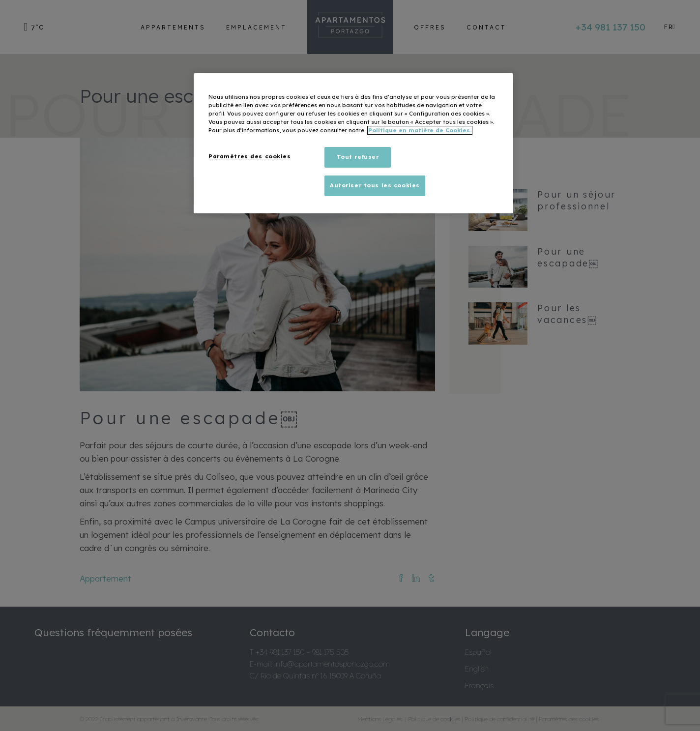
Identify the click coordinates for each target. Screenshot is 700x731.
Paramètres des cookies (250, 156)
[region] (353, 143)
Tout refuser (358, 157)
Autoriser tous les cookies (375, 185)
